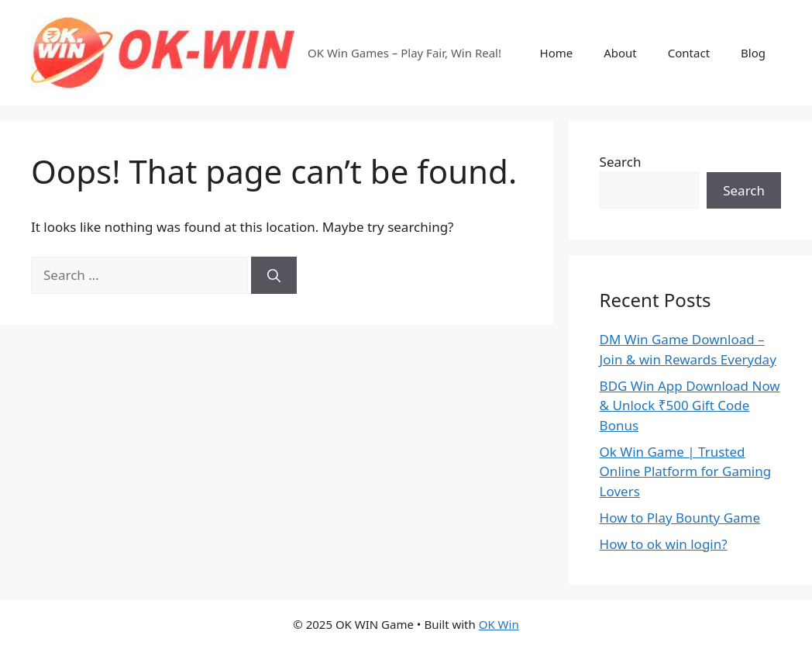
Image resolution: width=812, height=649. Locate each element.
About (620, 53)
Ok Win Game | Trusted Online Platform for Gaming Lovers (686, 471)
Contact (689, 53)
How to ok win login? (664, 544)
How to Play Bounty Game (680, 518)
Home (557, 53)
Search (621, 162)
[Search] (274, 275)
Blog (753, 53)
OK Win (499, 624)
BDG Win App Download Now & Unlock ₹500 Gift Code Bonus (690, 406)
